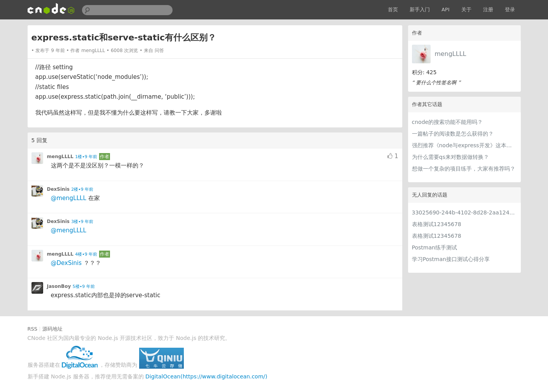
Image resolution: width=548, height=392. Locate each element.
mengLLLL (450, 54)
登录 (510, 10)
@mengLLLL (69, 198)
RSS (33, 329)
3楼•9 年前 (82, 222)
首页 (393, 10)
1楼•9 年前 (86, 157)
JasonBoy (59, 286)
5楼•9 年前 (84, 287)
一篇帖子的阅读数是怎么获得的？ (453, 134)
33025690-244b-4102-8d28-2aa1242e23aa (464, 213)
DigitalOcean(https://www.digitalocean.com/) (206, 376)
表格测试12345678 (437, 224)
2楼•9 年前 (82, 189)
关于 (466, 10)
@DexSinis (66, 263)
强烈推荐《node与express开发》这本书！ (464, 145)
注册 (488, 10)
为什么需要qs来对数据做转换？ (450, 157)
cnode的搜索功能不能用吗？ (448, 122)
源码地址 (52, 329)
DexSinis (58, 189)
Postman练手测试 (435, 247)
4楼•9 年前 (86, 254)
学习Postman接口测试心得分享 (451, 259)
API (446, 10)
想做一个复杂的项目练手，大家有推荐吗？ (464, 169)
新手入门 (420, 10)
